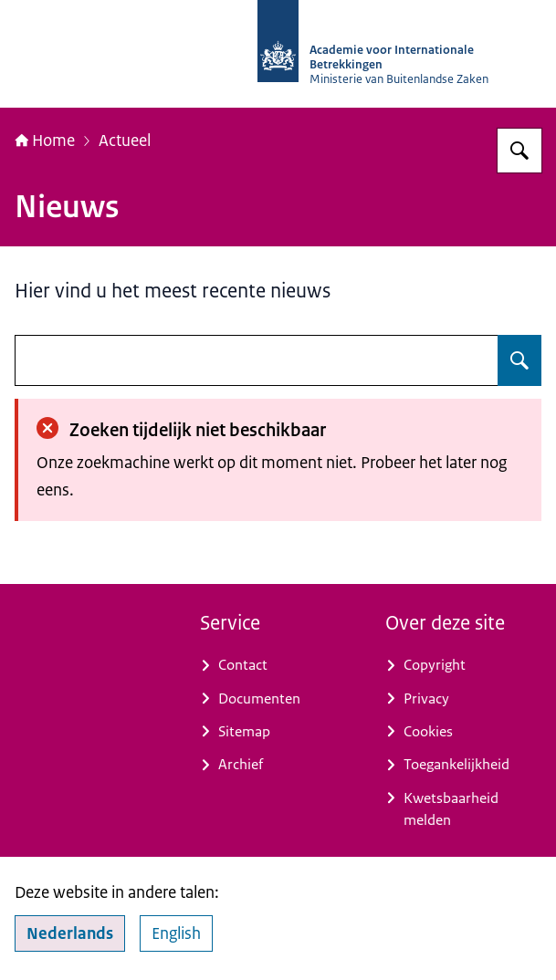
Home (45, 140)
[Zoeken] (519, 151)
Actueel (125, 140)
